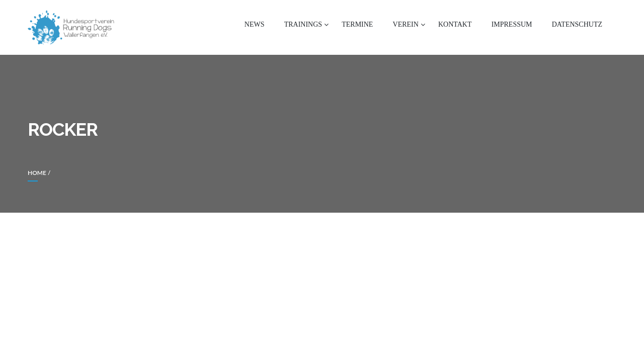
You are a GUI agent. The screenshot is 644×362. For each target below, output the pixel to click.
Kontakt (455, 24)
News (255, 24)
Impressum (512, 24)
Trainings (303, 24)
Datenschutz (577, 24)
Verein (406, 24)
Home (37, 173)
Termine (357, 24)
